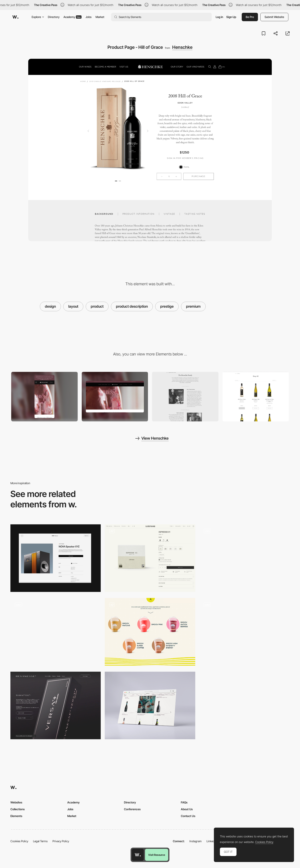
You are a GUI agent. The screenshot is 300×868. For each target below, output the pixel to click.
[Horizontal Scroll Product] (56, 632)
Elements (16, 816)
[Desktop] (115, 397)
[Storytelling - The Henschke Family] (185, 397)
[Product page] (150, 558)
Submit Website (274, 17)
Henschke (182, 47)
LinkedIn (212, 841)
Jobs (89, 17)
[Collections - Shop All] (256, 397)
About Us (187, 809)
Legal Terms (40, 841)
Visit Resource (157, 855)
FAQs (184, 802)
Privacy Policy (61, 841)
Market (100, 17)
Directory (54, 17)
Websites (16, 802)
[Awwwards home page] (138, 855)
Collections (18, 809)
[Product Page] (56, 558)
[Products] (150, 632)
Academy (72, 17)
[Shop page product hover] (244, 632)
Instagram (196, 841)
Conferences (132, 809)
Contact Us (188, 816)
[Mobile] (44, 397)
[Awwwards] (15, 17)
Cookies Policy (19, 841)
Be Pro (250, 17)
